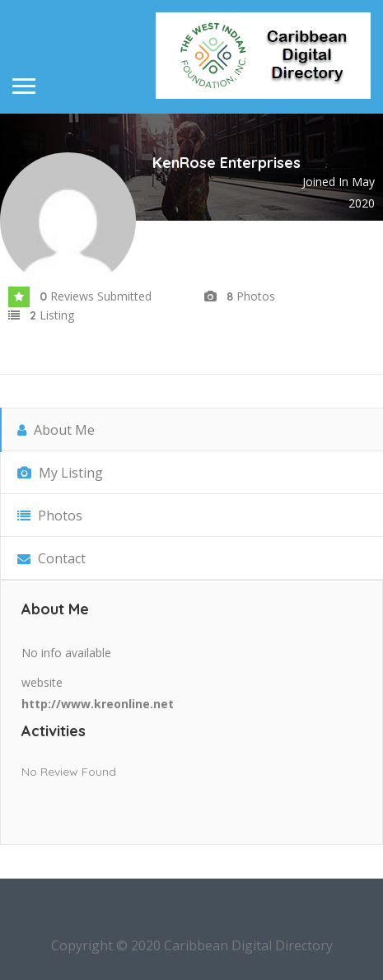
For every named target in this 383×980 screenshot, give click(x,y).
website (42, 682)
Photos (50, 516)
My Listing (60, 473)
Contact (51, 558)
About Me (56, 430)
